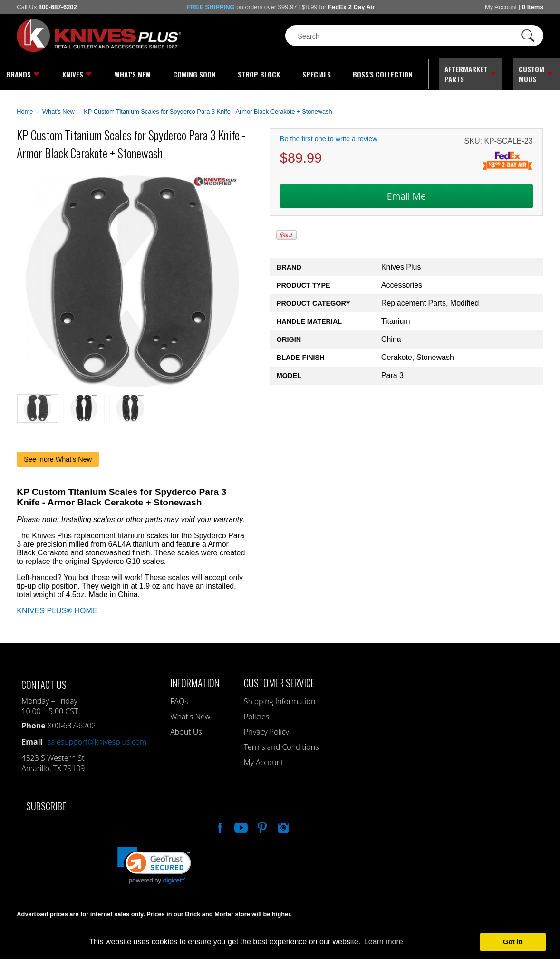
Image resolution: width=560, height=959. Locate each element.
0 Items (533, 7)
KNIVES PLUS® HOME (57, 609)
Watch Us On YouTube (240, 825)
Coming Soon (193, 74)
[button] (154, 864)
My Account (501, 7)
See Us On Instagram (282, 825)
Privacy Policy (266, 730)
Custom (536, 74)
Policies (256, 715)
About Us (186, 730)
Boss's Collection (381, 74)
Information (195, 681)
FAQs (179, 700)
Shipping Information (280, 700)
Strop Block (257, 74)
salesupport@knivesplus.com (97, 740)
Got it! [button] (513, 942)
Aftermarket (470, 74)
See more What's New (58, 458)
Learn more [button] (384, 942)
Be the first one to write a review (329, 137)
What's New (132, 74)
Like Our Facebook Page (219, 825)
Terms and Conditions (281, 746)
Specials (315, 74)
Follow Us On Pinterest (261, 825)
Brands (23, 74)
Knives (77, 74)
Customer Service (279, 681)
